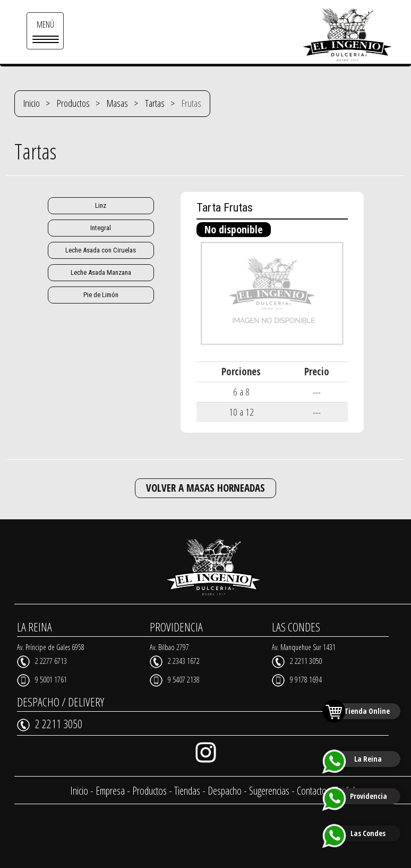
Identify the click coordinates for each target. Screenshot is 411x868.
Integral (101, 228)
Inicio (32, 103)
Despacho (225, 791)
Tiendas (187, 791)
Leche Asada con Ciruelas (101, 250)
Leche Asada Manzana (101, 272)
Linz (101, 205)
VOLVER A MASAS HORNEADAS (206, 488)
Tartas (155, 103)
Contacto (312, 791)
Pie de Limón (101, 295)
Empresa (110, 791)
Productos (73, 103)
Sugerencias (269, 791)
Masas (117, 103)
